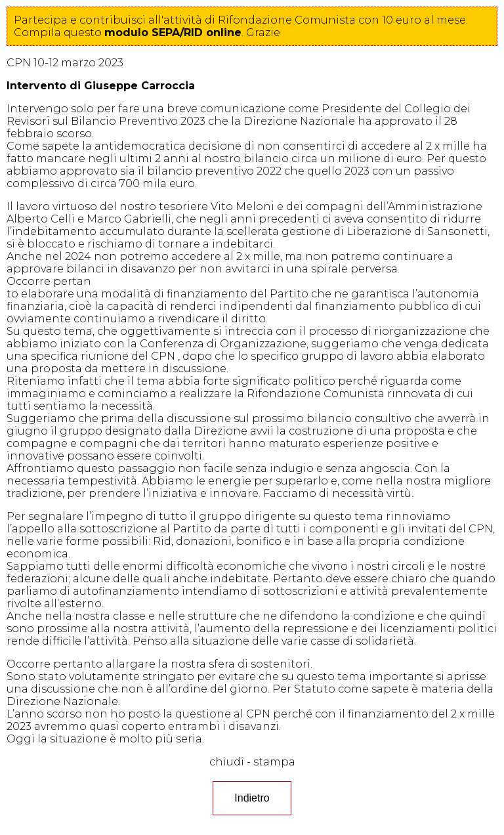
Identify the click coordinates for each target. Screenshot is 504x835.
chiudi (227, 762)
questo (153, 32)
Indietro (252, 798)
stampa (274, 762)
